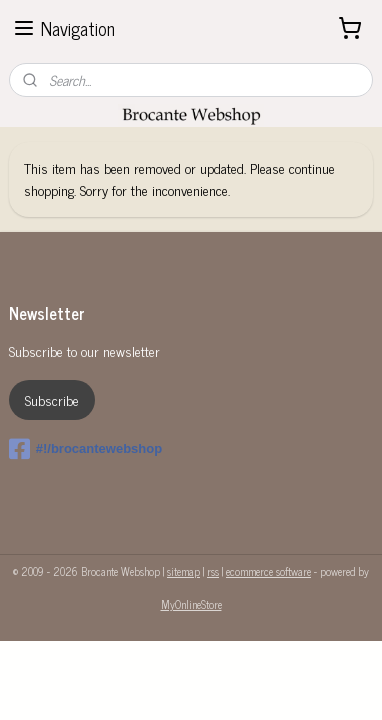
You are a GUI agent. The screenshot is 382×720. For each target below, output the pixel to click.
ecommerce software (268, 571)
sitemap (183, 571)
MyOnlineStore (191, 604)
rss (213, 571)
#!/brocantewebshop (85, 449)
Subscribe (52, 399)
